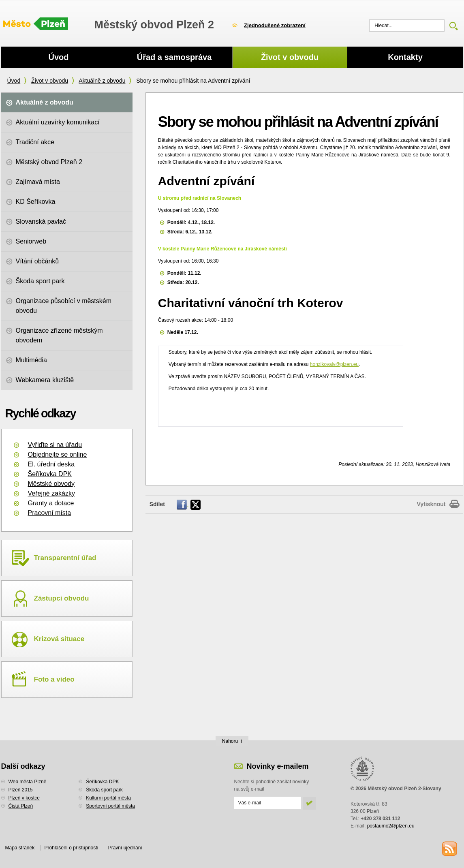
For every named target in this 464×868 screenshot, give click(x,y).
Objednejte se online (58, 454)
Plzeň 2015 (21, 790)
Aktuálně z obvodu (102, 81)
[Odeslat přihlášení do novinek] (268, 803)
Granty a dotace (51, 503)
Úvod (14, 81)
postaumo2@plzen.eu (391, 826)
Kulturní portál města (108, 798)
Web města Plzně (28, 782)
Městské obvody (51, 484)
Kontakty (405, 57)
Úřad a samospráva (174, 57)
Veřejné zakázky (52, 493)
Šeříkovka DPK (50, 474)
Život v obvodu (50, 81)
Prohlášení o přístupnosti (72, 848)
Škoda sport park (104, 790)
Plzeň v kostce (24, 798)
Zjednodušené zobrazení (275, 25)
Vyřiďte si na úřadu (55, 445)
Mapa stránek (20, 848)
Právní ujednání (125, 848)
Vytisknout (431, 504)
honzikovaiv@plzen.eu (334, 364)
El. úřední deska (51, 464)
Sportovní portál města (110, 806)
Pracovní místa (50, 513)
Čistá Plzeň (21, 806)
